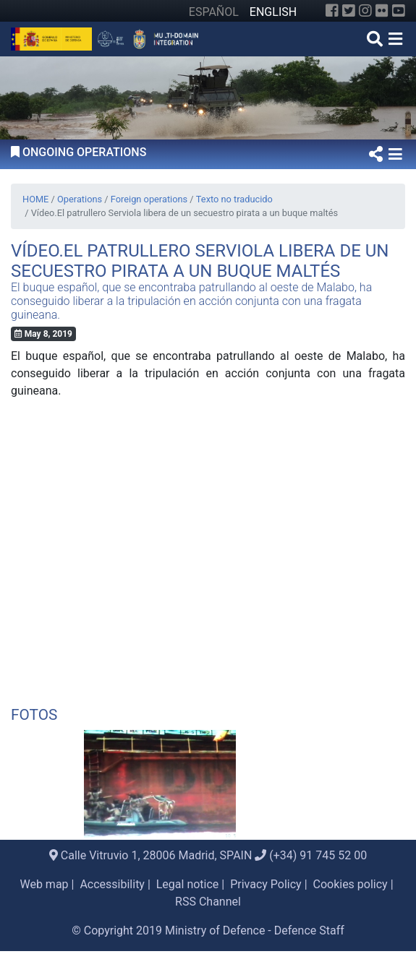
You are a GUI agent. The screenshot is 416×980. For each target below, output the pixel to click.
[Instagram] (365, 11)
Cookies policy (350, 884)
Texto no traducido (234, 199)
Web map (44, 884)
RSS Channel (208, 902)
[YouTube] (399, 11)
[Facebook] (332, 11)
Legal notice (188, 884)
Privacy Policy (266, 884)
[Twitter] (349, 11)
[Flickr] (382, 11)
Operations (80, 199)
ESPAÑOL (214, 12)
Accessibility (112, 884)
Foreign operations (149, 199)
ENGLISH (273, 12)
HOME (35, 199)
